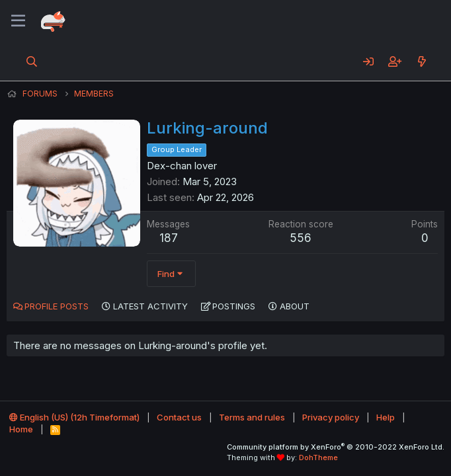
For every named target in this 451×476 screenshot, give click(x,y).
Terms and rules (252, 417)
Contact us (179, 417)
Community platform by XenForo (336, 447)
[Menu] (18, 21)
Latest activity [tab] (150, 306)
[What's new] (422, 61)
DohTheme (318, 457)
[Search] (32, 61)
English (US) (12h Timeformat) (74, 417)
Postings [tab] (234, 306)
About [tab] (295, 306)
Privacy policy (331, 417)
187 (169, 238)
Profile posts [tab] (57, 306)
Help (386, 417)
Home (21, 429)
